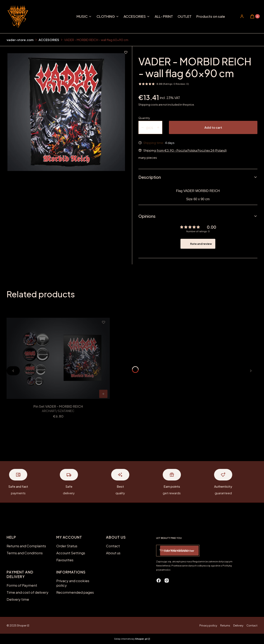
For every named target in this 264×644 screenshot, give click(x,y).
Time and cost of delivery (28, 592)
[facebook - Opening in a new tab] (159, 580)
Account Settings (71, 553)
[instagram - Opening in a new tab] (167, 580)
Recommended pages (75, 592)
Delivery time (18, 599)
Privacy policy (208, 625)
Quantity (144, 118)
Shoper (22, 625)
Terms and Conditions (25, 553)
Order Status (67, 546)
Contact (113, 546)
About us (113, 553)
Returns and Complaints (26, 546)
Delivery (238, 625)
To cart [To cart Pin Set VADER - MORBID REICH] (103, 394)
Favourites (65, 560)
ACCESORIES (49, 40)
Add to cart (213, 127)
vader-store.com (20, 40)
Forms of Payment (22, 585)
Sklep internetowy (131, 639)
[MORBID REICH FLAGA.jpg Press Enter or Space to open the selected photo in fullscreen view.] (66, 112)
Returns (225, 625)
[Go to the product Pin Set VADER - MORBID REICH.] (58, 358)
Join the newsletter (179, 550)
